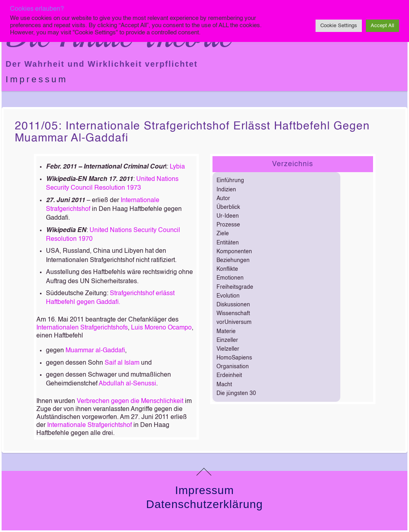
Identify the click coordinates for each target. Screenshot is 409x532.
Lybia (177, 167)
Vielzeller (228, 349)
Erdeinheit (229, 375)
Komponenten (234, 252)
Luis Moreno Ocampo (161, 328)
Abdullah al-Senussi (127, 384)
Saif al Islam (122, 363)
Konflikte (227, 269)
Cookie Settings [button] (339, 26)
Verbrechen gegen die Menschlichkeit (130, 401)
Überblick (228, 207)
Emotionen (230, 278)
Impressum (37, 79)
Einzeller (227, 340)
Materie (226, 332)
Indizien (226, 190)
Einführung (230, 181)
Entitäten (228, 243)
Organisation (233, 367)
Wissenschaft (233, 314)
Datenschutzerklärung (204, 504)
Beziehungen (233, 260)
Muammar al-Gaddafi (95, 351)
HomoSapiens (234, 358)
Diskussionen (233, 305)
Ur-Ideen (228, 216)
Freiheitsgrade (235, 287)
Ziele (223, 234)
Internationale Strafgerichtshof (89, 425)
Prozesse (228, 225)
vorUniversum (234, 322)
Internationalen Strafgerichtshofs (82, 328)
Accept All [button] (382, 26)
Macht (224, 385)
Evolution (228, 296)
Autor (223, 199)
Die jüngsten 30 (236, 393)
